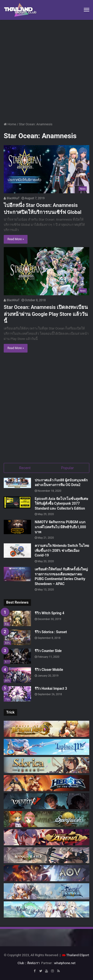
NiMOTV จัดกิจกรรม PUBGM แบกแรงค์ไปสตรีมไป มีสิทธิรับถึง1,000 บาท (60, 527)
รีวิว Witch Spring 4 (49, 613)
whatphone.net (65, 963)
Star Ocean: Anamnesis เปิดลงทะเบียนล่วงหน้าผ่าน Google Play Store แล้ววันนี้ (46, 314)
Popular (67, 468)
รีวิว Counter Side (48, 651)
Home (10, 124)
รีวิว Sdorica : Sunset (51, 632)
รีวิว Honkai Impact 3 (51, 688)
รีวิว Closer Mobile (49, 670)
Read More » (16, 239)
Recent (25, 468)
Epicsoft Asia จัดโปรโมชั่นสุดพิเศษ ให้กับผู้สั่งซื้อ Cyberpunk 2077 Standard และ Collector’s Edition (61, 504)
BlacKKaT (12, 198)
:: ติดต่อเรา (32, 963)
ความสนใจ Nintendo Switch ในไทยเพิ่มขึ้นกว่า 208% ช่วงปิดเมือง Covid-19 (62, 550)
